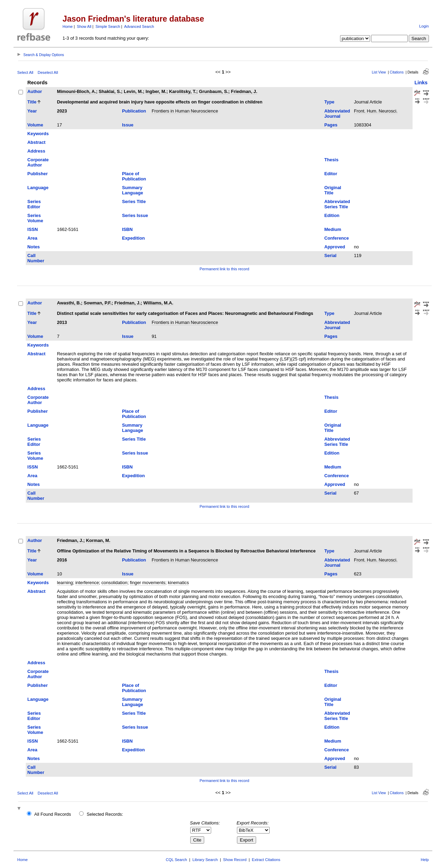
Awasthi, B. (69, 303)
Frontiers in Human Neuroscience (185, 111)
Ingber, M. (156, 91)
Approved (335, 247)
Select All (25, 72)
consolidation (114, 583)
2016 (62, 560)
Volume (35, 125)
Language (38, 188)
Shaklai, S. (110, 91)
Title (32, 102)
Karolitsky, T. (183, 91)
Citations (397, 72)
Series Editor (34, 204)
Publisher (38, 174)
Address (36, 151)
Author (35, 91)
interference (87, 583)
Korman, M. (98, 540)
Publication (134, 111)
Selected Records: (105, 814)
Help (425, 860)
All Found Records (52, 814)
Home (68, 26)
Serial (330, 255)
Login (424, 26)
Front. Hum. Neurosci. (376, 111)
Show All (84, 26)
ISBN (127, 229)
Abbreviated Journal (337, 114)
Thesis (332, 160)
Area (32, 238)
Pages (331, 125)
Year (32, 111)
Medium (333, 229)
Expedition (133, 238)
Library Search (205, 860)
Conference (337, 238)
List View (379, 72)
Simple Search (108, 26)
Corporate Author (38, 162)
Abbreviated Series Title (337, 204)
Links (421, 83)
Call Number (36, 258)
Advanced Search (139, 26)
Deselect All (48, 72)
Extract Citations (266, 860)
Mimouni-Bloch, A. (77, 91)
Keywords (38, 134)
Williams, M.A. (158, 303)
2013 (62, 322)
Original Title (333, 190)
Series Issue (135, 215)
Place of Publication (134, 176)
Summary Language (132, 190)
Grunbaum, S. (214, 91)
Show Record (235, 860)
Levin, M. (133, 91)
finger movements (148, 583)
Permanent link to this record (224, 269)
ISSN (33, 229)
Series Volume (35, 218)
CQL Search (176, 860)
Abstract (37, 142)
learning (65, 583)
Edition (332, 215)
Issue (128, 125)
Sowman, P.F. (98, 303)
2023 (62, 111)
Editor (331, 174)
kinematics (178, 583)
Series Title (134, 201)
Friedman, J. (244, 91)
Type (329, 102)
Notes (34, 247)
